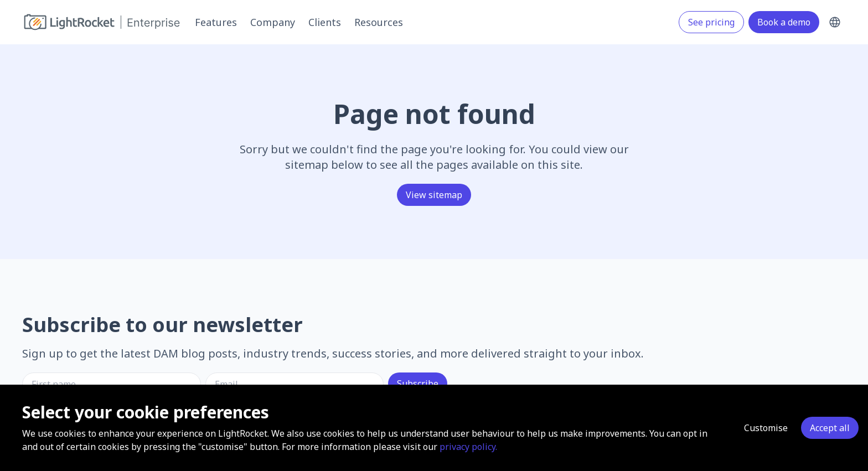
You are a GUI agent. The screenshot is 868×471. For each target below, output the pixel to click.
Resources (379, 22)
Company (273, 22)
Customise (766, 428)
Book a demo (784, 22)
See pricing (711, 22)
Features (216, 22)
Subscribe (418, 384)
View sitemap (434, 195)
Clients (325, 22)
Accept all (830, 428)
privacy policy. (468, 447)
